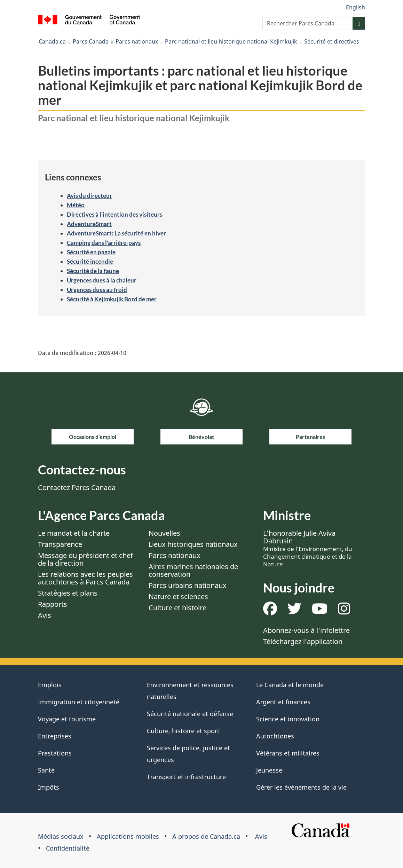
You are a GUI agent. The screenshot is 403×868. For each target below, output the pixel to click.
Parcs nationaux (137, 41)
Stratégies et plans (68, 593)
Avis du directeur (89, 196)
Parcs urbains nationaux (188, 585)
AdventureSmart (89, 224)
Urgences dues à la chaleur (102, 280)
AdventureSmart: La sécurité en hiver (116, 233)
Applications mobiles (128, 836)
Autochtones (275, 736)
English (355, 7)
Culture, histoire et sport (183, 731)
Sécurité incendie (90, 261)
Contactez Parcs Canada (77, 487)
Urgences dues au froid (97, 290)
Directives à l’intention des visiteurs (114, 214)
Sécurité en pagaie (91, 252)
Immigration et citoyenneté (79, 702)
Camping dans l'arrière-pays (104, 243)
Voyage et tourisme (67, 719)
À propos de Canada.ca (206, 836)
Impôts (49, 787)
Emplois (50, 685)
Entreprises (55, 736)
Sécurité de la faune (93, 271)
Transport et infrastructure (186, 777)
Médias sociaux (61, 836)
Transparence (60, 544)
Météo (76, 205)
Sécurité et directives (332, 41)
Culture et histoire (177, 608)
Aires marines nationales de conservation (193, 570)
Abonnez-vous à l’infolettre (306, 630)
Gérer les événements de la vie (301, 787)
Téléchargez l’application (303, 641)
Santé (46, 770)
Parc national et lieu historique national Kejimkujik (231, 41)
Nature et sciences (178, 596)
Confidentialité (68, 848)
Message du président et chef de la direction (85, 559)
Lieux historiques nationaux (193, 544)
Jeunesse (269, 770)
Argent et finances (283, 702)
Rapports (53, 604)
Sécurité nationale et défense (190, 714)
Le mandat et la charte (74, 533)
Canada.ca (52, 41)
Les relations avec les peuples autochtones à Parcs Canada (85, 578)
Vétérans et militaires (288, 753)
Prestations (55, 753)
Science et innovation (288, 719)
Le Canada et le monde (290, 685)
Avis (45, 615)
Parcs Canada (91, 41)
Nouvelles (164, 533)
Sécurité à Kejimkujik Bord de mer (112, 299)
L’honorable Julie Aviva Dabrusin (308, 548)
